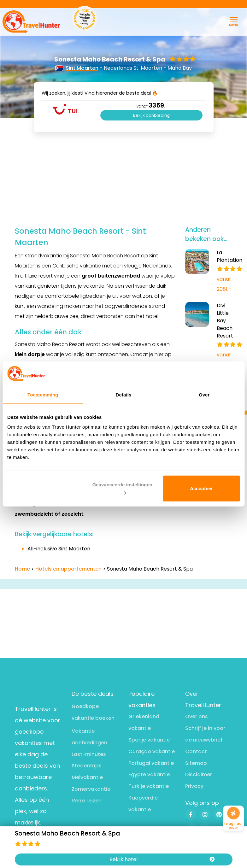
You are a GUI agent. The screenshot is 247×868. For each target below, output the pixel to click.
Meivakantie (87, 777)
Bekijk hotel (162, 859)
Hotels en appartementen (68, 569)
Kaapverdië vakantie (143, 804)
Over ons (197, 716)
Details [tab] (124, 395)
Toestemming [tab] (43, 395)
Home (22, 569)
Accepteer (201, 488)
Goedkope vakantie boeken (93, 712)
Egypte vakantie (149, 774)
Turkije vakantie (149, 786)
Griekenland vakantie (144, 722)
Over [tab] (204, 395)
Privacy (194, 786)
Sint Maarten (77, 68)
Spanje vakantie (149, 740)
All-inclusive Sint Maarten (59, 549)
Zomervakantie (91, 789)
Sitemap (196, 763)
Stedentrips (87, 766)
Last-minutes (89, 754)
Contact (196, 751)
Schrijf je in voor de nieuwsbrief (205, 734)
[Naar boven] (234, 813)
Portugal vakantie (151, 763)
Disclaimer (199, 774)
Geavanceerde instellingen (122, 488)
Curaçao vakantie (152, 751)
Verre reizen (87, 801)
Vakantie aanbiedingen (89, 737)
